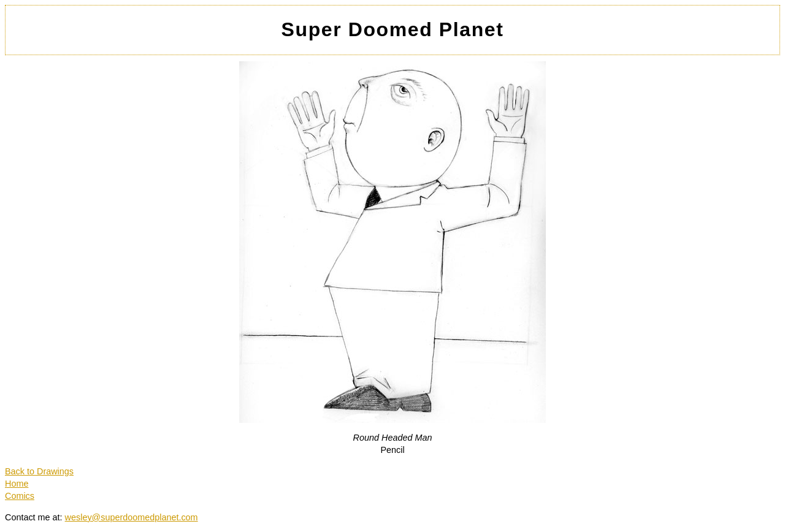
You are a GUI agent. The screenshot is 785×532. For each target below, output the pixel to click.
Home (17, 484)
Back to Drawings (39, 471)
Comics (20, 496)
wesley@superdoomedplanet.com (132, 517)
